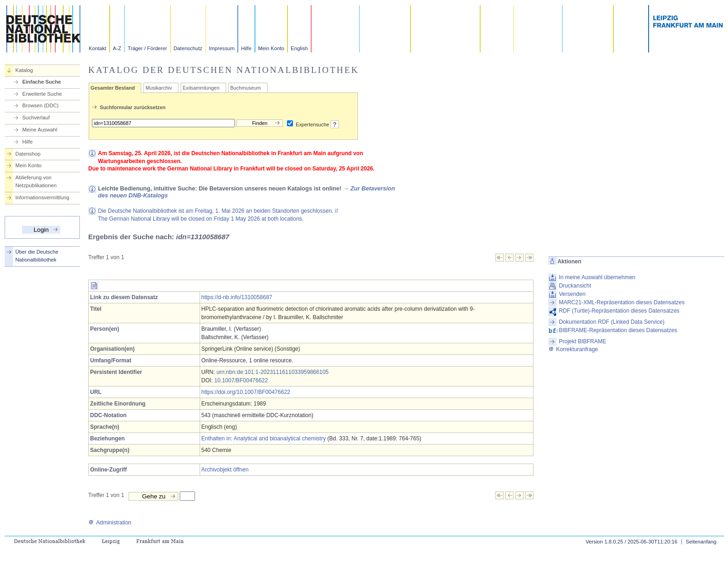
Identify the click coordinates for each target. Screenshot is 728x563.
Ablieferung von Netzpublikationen (36, 181)
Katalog (24, 70)
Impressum (222, 48)
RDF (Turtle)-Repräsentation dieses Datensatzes (619, 311)
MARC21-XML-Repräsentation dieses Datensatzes (622, 302)
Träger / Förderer (147, 48)
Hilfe (246, 48)
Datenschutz (188, 48)
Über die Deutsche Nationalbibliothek (37, 256)
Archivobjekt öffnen (225, 470)
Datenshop (28, 154)
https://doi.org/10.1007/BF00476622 (246, 392)
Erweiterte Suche (42, 94)
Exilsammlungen (201, 88)
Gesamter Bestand (113, 88)
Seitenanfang (701, 542)
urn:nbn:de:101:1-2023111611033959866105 (273, 372)
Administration (110, 523)
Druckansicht (575, 286)
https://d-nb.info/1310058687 (237, 297)
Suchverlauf (36, 118)
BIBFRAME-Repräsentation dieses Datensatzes (618, 330)
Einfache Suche (42, 82)
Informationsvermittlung (42, 197)
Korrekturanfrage (573, 349)
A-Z (117, 48)
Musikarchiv (159, 88)
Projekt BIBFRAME (583, 341)
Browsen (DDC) (40, 105)
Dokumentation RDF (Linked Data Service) (612, 322)
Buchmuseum (246, 88)
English (299, 48)
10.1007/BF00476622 (241, 380)
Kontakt (97, 48)
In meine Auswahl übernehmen (597, 277)
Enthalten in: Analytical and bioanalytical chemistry (264, 439)
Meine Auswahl (40, 130)
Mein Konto (271, 48)
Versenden (572, 294)
